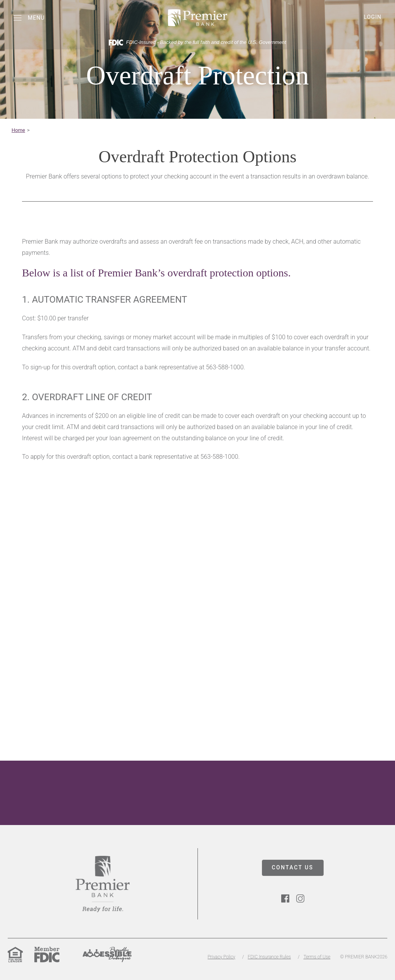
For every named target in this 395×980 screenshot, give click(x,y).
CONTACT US (293, 867)
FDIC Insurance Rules (269, 957)
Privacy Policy (221, 957)
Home (18, 130)
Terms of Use (317, 957)
